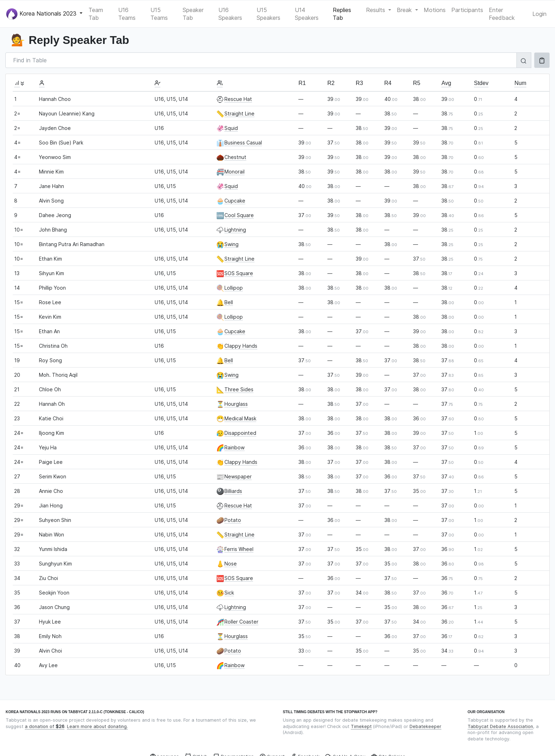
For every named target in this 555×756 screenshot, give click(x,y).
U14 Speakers (307, 14)
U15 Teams (159, 14)
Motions (435, 10)
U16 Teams (127, 14)
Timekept (361, 726)
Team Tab (96, 14)
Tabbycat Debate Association (500, 726)
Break (405, 10)
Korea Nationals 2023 (42, 14)
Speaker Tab (193, 14)
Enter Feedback (502, 14)
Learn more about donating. (97, 726)
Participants (467, 10)
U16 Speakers (230, 14)
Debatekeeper (425, 726)
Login (539, 14)
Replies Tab (342, 14)
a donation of (45, 726)
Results (376, 10)
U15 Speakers (268, 14)
